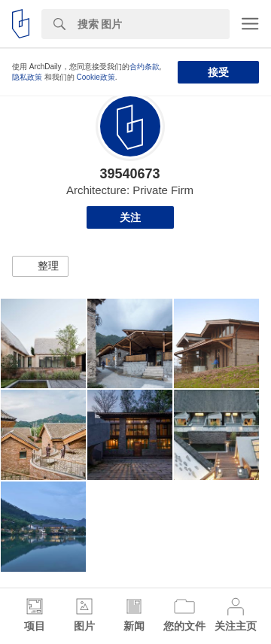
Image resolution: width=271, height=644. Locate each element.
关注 (130, 217)
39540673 (129, 174)
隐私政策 (27, 77)
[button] (40, 266)
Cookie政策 (96, 77)
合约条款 (145, 67)
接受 (218, 72)
